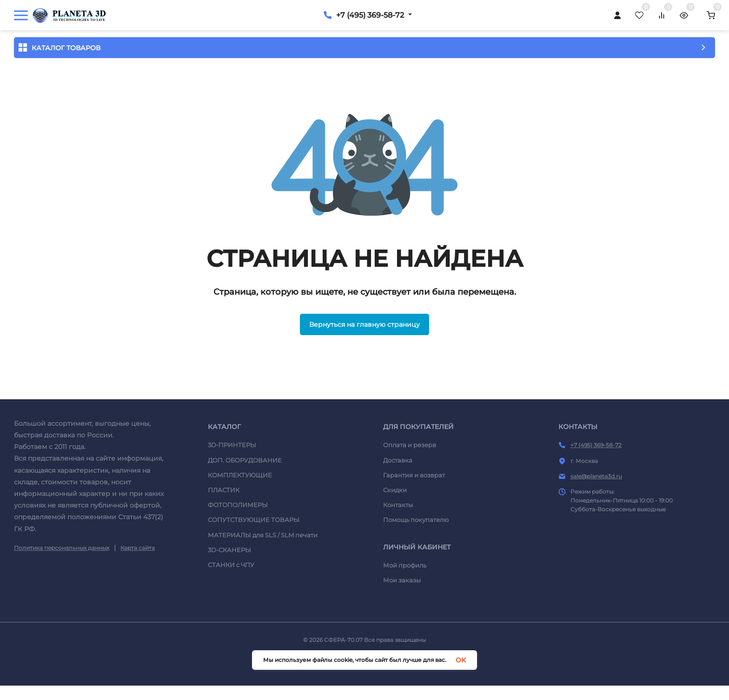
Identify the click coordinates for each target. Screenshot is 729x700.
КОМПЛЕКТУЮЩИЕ (240, 517)
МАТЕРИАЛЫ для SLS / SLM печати (263, 577)
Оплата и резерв (410, 487)
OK (461, 660)
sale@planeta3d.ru (596, 518)
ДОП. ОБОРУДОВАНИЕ (245, 502)
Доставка (398, 502)
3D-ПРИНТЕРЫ (232, 487)
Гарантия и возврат (414, 517)
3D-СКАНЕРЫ (229, 592)
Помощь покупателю (416, 562)
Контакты (398, 547)
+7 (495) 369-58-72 (654, 14)
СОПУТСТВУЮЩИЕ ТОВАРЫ (254, 562)
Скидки (395, 532)
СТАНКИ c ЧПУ (231, 607)
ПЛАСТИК (224, 532)
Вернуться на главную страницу (364, 366)
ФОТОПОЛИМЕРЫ (238, 547)
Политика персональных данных (62, 590)
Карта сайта (138, 590)
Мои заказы (402, 622)
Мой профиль (405, 607)
